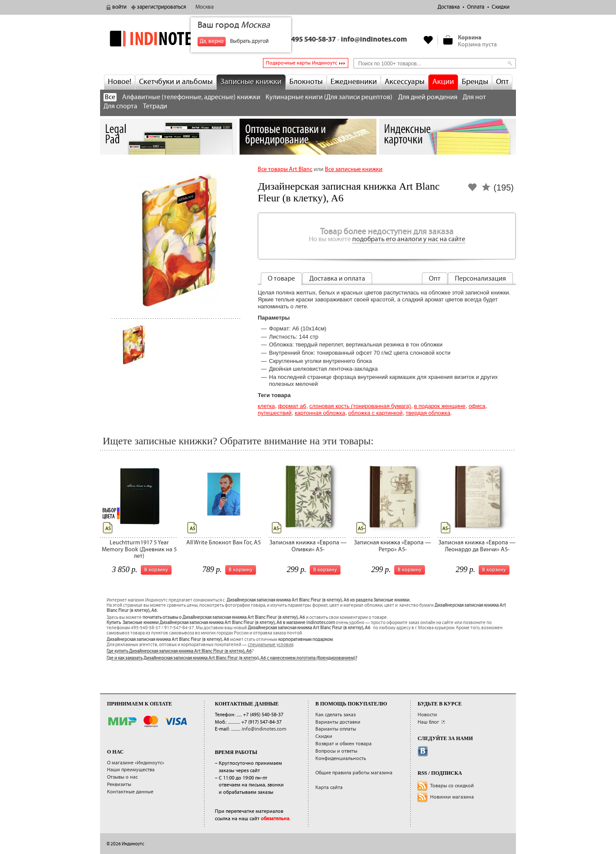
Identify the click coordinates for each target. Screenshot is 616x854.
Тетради (155, 106)
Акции (443, 82)
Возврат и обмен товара (344, 744)
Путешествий (275, 413)
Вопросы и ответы (336, 751)
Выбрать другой (249, 41)
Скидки (501, 7)
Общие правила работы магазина (354, 773)
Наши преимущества (131, 770)
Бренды (475, 82)
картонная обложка (320, 413)
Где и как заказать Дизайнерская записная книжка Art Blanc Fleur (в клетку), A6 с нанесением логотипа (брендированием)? (232, 658)
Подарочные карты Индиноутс (302, 63)
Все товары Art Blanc (285, 169)
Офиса (477, 406)
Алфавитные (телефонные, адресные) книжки (191, 97)
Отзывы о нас (122, 777)
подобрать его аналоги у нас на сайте (409, 239)
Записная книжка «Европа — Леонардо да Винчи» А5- (477, 546)
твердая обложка (428, 413)
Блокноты (306, 82)
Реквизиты (119, 784)
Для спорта (120, 106)
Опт (502, 82)
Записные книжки (251, 82)
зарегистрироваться (161, 7)
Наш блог (428, 722)
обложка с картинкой (375, 413)
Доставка (449, 7)
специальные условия (271, 645)
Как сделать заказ (336, 715)
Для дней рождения (428, 97)
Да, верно (212, 41)
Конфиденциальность (341, 759)
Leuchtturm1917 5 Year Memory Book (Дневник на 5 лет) (139, 549)
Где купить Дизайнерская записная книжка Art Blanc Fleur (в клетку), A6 (179, 651)
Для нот (474, 97)
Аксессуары (405, 82)
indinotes (169, 39)
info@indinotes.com (374, 40)
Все (110, 97)
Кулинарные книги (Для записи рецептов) (329, 97)
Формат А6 (292, 406)
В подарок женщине (440, 406)
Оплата (476, 7)
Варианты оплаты (336, 729)
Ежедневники (354, 82)
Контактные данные (130, 792)
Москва (204, 7)
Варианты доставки (338, 722)
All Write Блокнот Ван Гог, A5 (224, 543)
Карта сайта (329, 788)
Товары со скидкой (452, 786)
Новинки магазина (452, 797)
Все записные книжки (354, 169)
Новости (427, 715)
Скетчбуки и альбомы (176, 82)
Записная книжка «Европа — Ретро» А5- (392, 546)
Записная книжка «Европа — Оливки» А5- (308, 546)
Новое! (120, 82)
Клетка (266, 406)
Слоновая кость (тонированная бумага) (360, 406)
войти (119, 7)
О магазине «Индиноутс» (136, 763)
